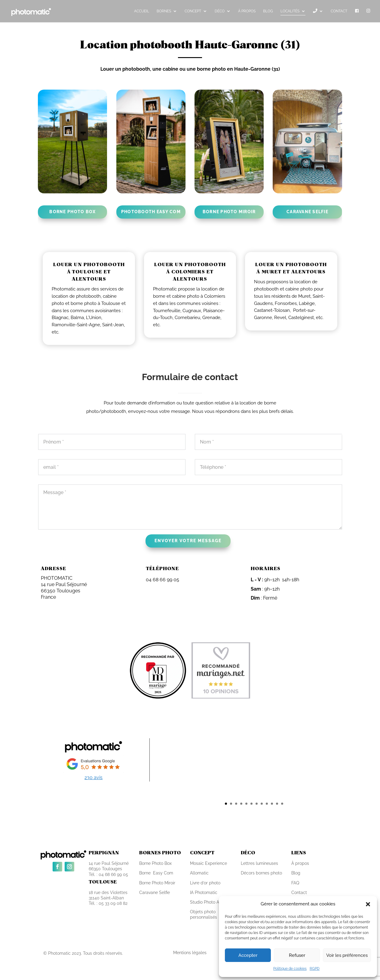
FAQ (295, 883)
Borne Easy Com (156, 873)
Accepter (248, 955)
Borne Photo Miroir (157, 883)
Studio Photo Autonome (213, 902)
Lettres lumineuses (259, 863)
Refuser (297, 955)
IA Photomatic (204, 892)
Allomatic (199, 873)
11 (277, 804)
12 (282, 804)
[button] (368, 904)
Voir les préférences (347, 955)
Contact (299, 892)
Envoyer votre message (188, 541)
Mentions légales (190, 953)
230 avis (93, 777)
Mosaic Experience (208, 863)
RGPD (315, 969)
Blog (296, 873)
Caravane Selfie (155, 892)
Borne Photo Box (155, 863)
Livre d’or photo (205, 883)
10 (272, 804)
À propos (300, 863)
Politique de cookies (290, 969)
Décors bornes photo (261, 873)
